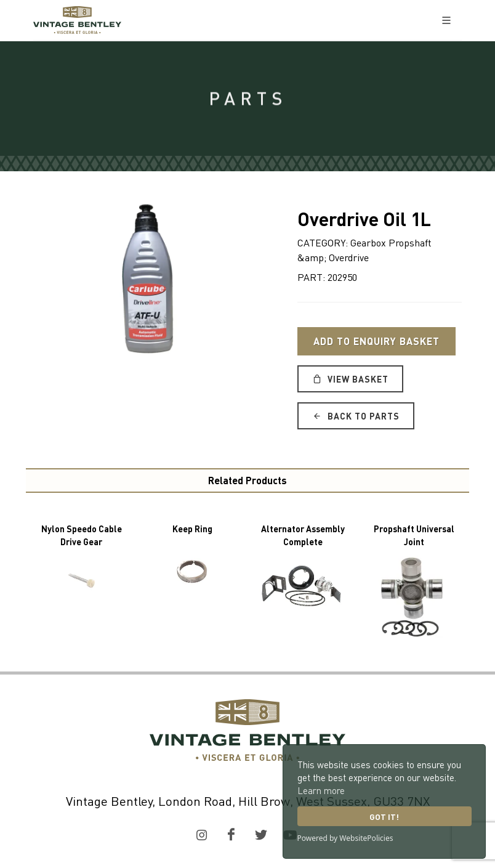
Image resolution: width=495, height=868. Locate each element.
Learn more (321, 790)
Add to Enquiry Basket (376, 341)
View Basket (350, 379)
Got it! (384, 817)
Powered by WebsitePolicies (345, 838)
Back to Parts (356, 416)
